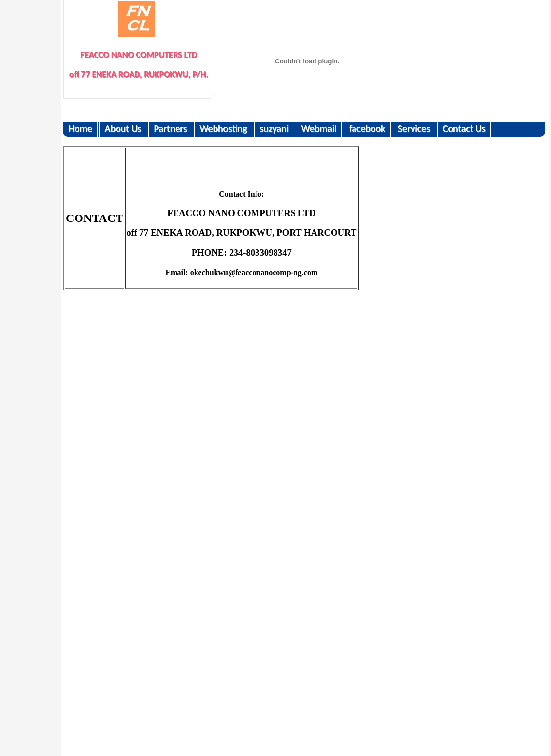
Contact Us (464, 128)
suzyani (274, 128)
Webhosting (223, 128)
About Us (123, 128)
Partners (170, 128)
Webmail (318, 128)
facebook (367, 128)
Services (414, 128)
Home (80, 128)
